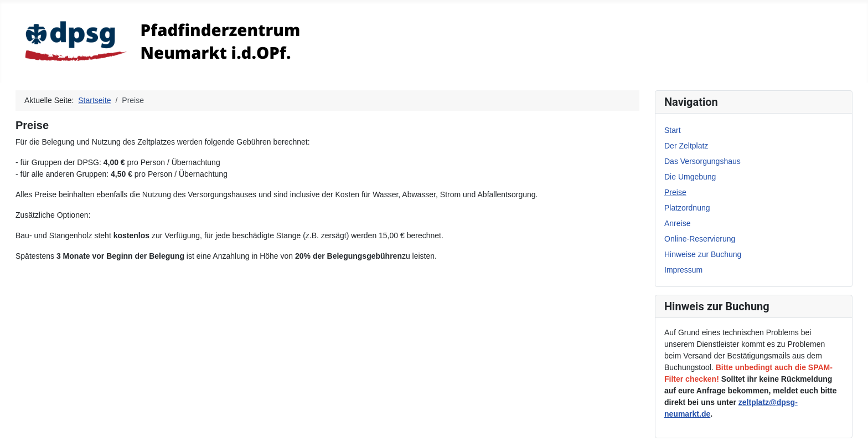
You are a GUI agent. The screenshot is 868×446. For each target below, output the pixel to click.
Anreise (677, 223)
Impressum (683, 270)
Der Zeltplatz (686, 146)
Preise (675, 192)
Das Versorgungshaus (702, 161)
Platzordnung (687, 208)
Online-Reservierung (700, 239)
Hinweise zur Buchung (703, 254)
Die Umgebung (690, 177)
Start (673, 130)
